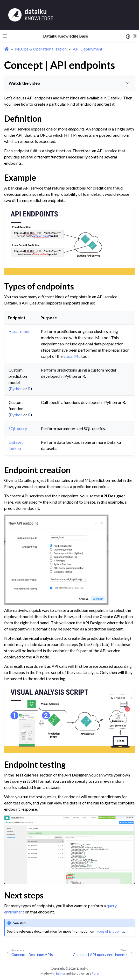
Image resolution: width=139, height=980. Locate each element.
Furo (95, 973)
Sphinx (60, 973)
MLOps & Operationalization (41, 49)
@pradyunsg (80, 973)
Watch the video (70, 83)
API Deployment (88, 49)
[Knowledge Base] (31, 15)
